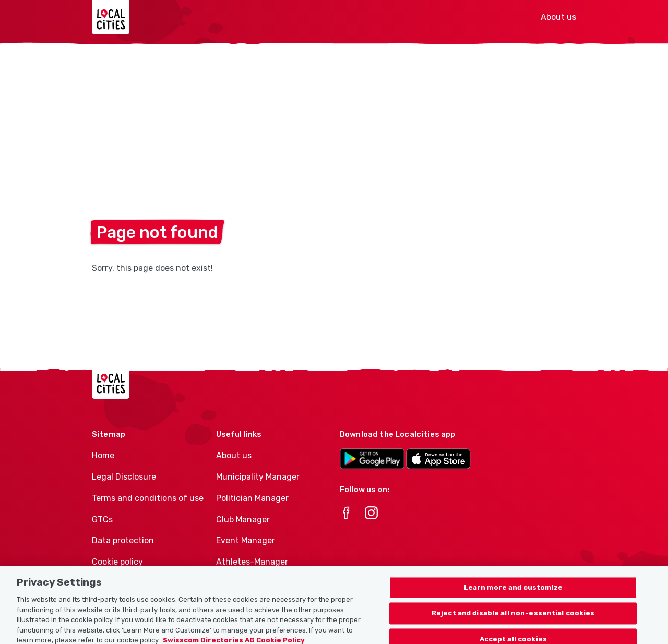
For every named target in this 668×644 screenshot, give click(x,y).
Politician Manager (252, 498)
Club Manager (243, 520)
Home (103, 455)
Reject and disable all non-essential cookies (513, 619)
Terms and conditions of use (148, 498)
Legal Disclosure (124, 477)
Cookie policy (117, 562)
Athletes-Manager (252, 562)
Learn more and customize (513, 594)
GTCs (102, 520)
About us (558, 17)
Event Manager (246, 540)
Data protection (123, 540)
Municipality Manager (258, 477)
